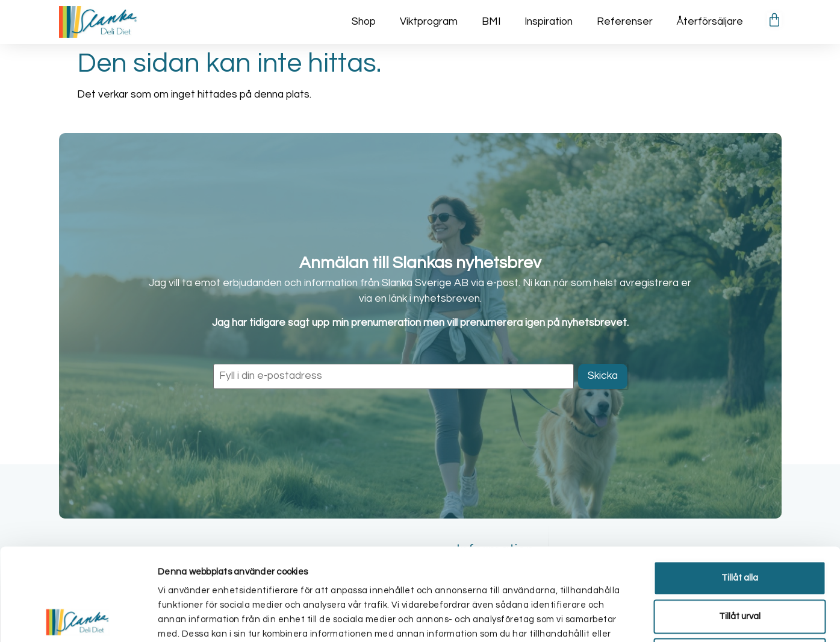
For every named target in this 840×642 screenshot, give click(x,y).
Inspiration (549, 22)
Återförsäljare (710, 22)
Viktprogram (429, 22)
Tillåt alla (740, 486)
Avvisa (740, 563)
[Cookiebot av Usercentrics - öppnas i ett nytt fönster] (78, 619)
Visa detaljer (643, 618)
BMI (491, 22)
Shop (364, 22)
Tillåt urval (740, 524)
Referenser (625, 22)
